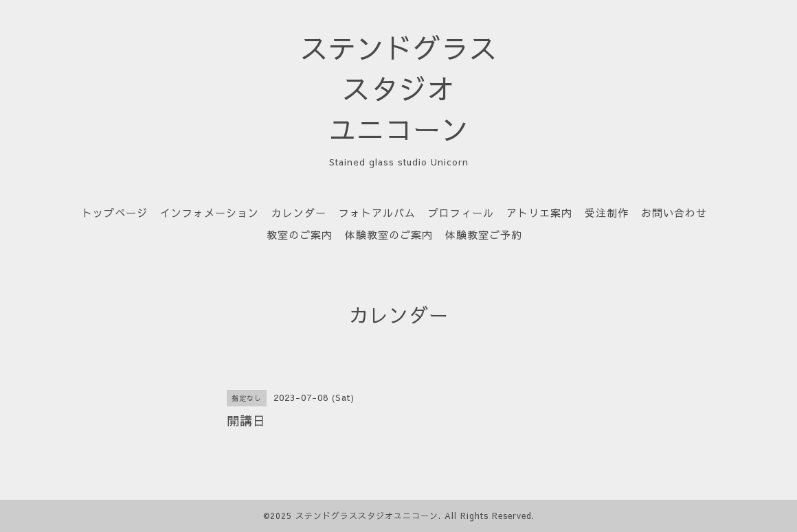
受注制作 (607, 212)
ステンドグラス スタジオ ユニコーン (399, 88)
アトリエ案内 (539, 212)
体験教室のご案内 (389, 234)
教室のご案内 (300, 234)
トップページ (115, 212)
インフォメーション (210, 212)
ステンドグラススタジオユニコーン (367, 516)
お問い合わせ (674, 212)
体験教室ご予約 (484, 234)
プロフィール (461, 212)
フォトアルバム (377, 212)
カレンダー (299, 212)
